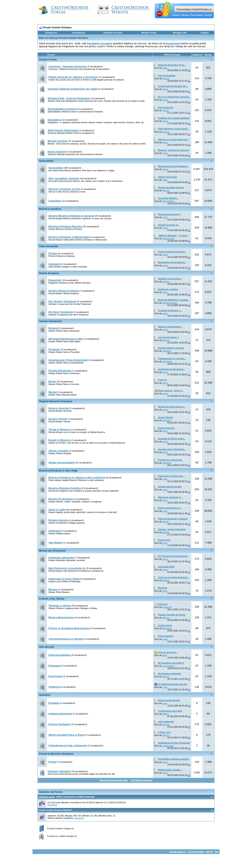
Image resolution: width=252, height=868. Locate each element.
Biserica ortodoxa (50, 209)
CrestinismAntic (170, 303)
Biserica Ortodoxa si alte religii (58, 471)
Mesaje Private (149, 33)
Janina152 (79, 818)
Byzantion (167, 628)
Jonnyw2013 (168, 666)
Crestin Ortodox (196, 852)
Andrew (166, 79)
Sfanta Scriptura (49, 273)
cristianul (166, 420)
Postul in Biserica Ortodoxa (56, 754)
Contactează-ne (177, 852)
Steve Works (168, 201)
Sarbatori (45, 695)
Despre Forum (48, 60)
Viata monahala (49, 246)
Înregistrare (51, 33)
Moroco (166, 190)
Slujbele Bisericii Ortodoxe (56, 401)
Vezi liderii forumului (142, 780)
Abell (164, 655)
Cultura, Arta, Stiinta (52, 599)
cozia (165, 68)
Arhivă (209, 852)
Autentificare (79, 33)
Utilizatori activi (47, 797)
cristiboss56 (168, 746)
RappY (166, 522)
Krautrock (167, 607)
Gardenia (167, 463)
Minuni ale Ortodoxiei (52, 551)
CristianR (167, 351)
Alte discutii (46, 647)
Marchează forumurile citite (114, 780)
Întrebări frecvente (113, 33)
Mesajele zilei (180, 33)
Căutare (204, 33)
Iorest (165, 89)
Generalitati (46, 161)
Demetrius (167, 361)
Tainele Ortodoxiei (50, 321)
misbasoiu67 (168, 238)
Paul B (165, 110)
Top (216, 852)
